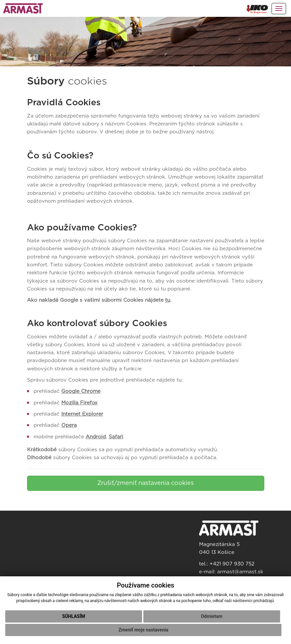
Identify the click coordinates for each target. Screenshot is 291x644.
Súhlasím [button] (74, 616)
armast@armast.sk (240, 572)
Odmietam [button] (212, 616)
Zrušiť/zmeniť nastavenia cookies (145, 483)
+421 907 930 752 (232, 564)
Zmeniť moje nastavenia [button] (144, 630)
